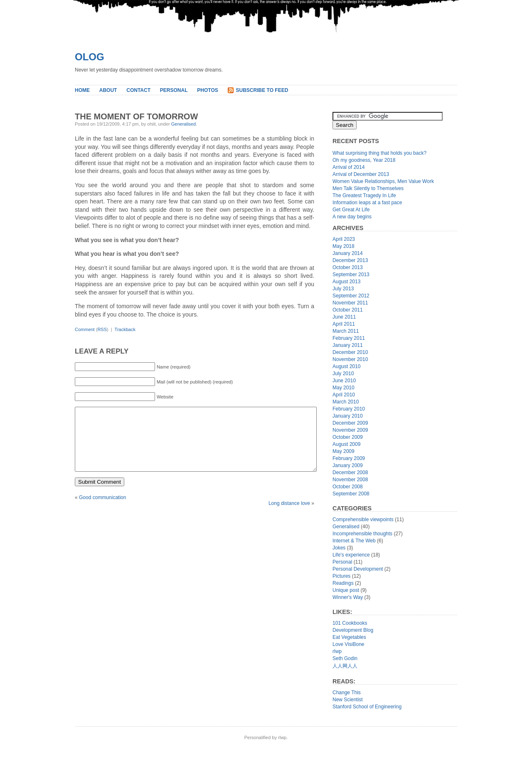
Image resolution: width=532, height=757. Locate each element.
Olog (90, 57)
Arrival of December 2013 (361, 174)
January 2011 (348, 345)
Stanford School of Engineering (367, 707)
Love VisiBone (349, 644)
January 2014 (348, 253)
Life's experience (351, 555)
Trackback (125, 329)
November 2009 (350, 430)
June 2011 (344, 317)
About (108, 90)
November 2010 (350, 359)
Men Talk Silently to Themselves (368, 188)
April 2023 (344, 239)
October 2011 (348, 310)
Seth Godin (345, 658)
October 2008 (348, 487)
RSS (102, 329)
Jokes (339, 548)
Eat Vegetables (349, 637)
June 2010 (344, 381)
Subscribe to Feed (262, 90)
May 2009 (344, 451)
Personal (174, 90)
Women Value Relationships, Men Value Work (383, 181)
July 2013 (343, 289)
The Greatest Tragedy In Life (364, 195)
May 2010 (344, 388)
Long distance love (289, 516)
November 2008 (350, 480)
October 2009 (348, 437)
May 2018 (344, 246)
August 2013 (346, 282)
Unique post (346, 590)
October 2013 (348, 267)
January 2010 (348, 416)
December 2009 (350, 423)
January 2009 (348, 465)
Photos (207, 90)
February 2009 (349, 458)
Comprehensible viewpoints (363, 520)
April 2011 (344, 324)
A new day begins (352, 217)
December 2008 (350, 473)
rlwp (337, 651)
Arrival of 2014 (349, 167)
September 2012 (351, 296)
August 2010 (346, 366)
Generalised (183, 124)
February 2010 (349, 409)
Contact (138, 90)
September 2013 (351, 275)
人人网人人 (345, 666)
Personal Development (358, 569)
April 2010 (344, 395)
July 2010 (343, 374)
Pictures (341, 576)
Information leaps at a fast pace (367, 203)
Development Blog (353, 630)
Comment (85, 329)
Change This (347, 693)
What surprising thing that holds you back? (379, 153)
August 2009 (346, 444)
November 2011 (350, 303)
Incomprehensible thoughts (362, 534)
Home (82, 90)
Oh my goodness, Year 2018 (364, 160)
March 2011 (346, 331)
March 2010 (346, 402)
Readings (343, 583)
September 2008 (351, 494)
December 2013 (350, 260)
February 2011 (349, 338)
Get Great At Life (351, 210)
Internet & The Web (354, 541)
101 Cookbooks (350, 623)
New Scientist (348, 700)
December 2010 (350, 352)
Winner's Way (348, 597)
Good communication (102, 510)
